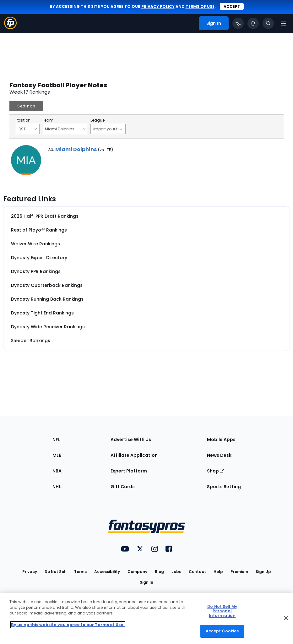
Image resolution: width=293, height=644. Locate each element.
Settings (26, 106)
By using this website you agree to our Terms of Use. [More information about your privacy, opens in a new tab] (68, 625)
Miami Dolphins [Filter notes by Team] (65, 129)
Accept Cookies (222, 631)
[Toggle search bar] (268, 23)
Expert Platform (129, 471)
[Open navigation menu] (283, 23)
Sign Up (263, 572)
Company (137, 572)
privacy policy (158, 6)
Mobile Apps (221, 439)
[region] (146, 619)
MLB (57, 455)
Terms (80, 572)
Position (23, 120)
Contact (197, 572)
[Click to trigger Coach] (238, 23)
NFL (56, 439)
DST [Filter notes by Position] (28, 129)
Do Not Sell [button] (56, 572)
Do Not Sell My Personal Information (222, 611)
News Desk (219, 455)
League (98, 120)
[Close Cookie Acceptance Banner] (286, 618)
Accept (232, 6)
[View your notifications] (253, 23)
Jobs (176, 572)
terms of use (200, 6)
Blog (159, 572)
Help (218, 572)
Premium (239, 572)
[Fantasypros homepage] (10, 27)
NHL (57, 487)
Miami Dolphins (76, 149)
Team (48, 120)
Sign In (146, 582)
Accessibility (107, 572)
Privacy (30, 572)
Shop (216, 471)
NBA (57, 471)
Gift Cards (123, 487)
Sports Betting (224, 487)
